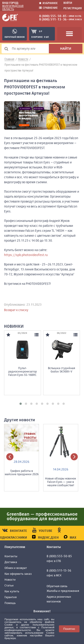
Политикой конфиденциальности (29, 629)
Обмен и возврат (16, 568)
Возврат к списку (16, 310)
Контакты (11, 556)
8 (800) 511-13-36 (53, 20)
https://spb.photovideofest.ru (26, 255)
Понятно (69, 629)
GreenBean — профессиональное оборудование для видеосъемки (42, 517)
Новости (10, 580)
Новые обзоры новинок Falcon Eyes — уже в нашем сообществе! (61, 482)
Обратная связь (57, 586)
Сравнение (48, 8)
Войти (68, 3)
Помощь (10, 603)
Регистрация (73, 9)
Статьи (9, 586)
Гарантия (11, 597)
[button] (21, 404)
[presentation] (10, 457)
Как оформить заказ (18, 574)
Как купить (12, 592)
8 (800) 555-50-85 (53, 16)
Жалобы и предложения (63, 591)
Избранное (48, 3)
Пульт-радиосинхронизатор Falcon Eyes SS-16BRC (23, 372)
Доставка (11, 562)
